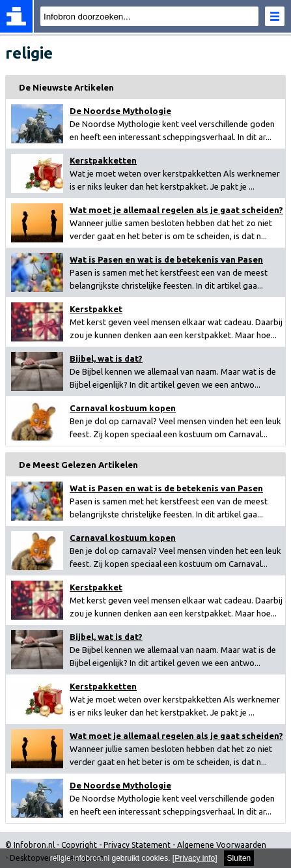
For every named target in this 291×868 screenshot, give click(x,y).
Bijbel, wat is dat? (106, 358)
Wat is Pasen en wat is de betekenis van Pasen (166, 259)
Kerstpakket (96, 309)
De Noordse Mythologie (120, 111)
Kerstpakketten (103, 160)
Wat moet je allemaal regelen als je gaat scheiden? (176, 210)
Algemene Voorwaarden (222, 845)
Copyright (79, 845)
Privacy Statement (137, 845)
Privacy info (195, 858)
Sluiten (239, 858)
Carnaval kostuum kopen (123, 408)
